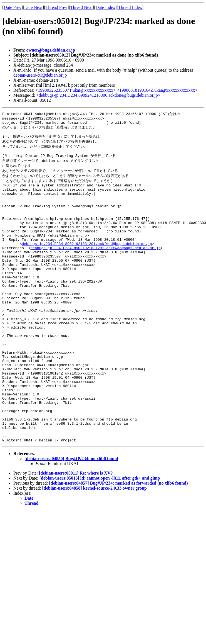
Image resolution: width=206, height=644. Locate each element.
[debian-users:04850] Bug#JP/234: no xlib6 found (71, 517)
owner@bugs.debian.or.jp (51, 50)
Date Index (106, 7)
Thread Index (130, 7)
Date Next (33, 7)
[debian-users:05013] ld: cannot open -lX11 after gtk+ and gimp (100, 536)
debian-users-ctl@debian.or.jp (40, 75)
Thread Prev (56, 7)
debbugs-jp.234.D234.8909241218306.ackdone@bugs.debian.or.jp (98, 95)
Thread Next (81, 7)
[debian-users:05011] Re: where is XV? (76, 531)
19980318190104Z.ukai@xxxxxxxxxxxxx (157, 90)
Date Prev (13, 7)
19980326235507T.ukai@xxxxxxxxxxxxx (76, 90)
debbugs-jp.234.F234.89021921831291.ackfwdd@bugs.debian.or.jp (87, 263)
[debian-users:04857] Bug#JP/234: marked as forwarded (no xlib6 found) (118, 541)
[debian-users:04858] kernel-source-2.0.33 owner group (95, 546)
